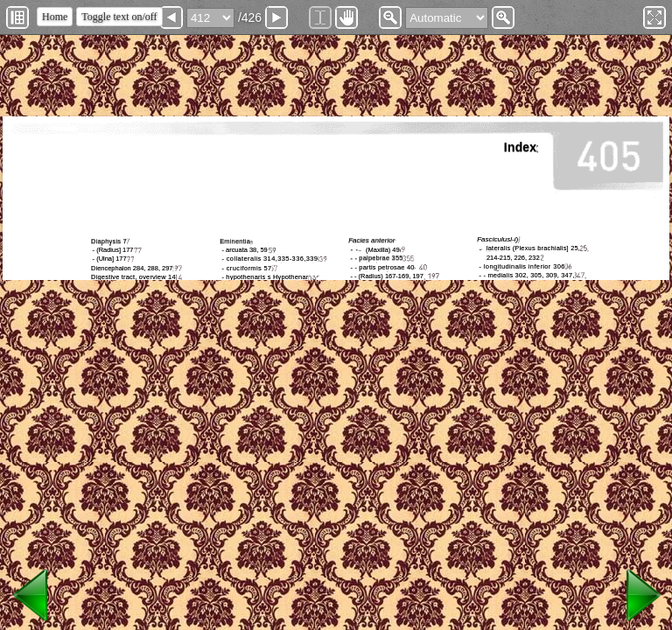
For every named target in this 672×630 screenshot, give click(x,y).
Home (55, 17)
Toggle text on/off (119, 17)
